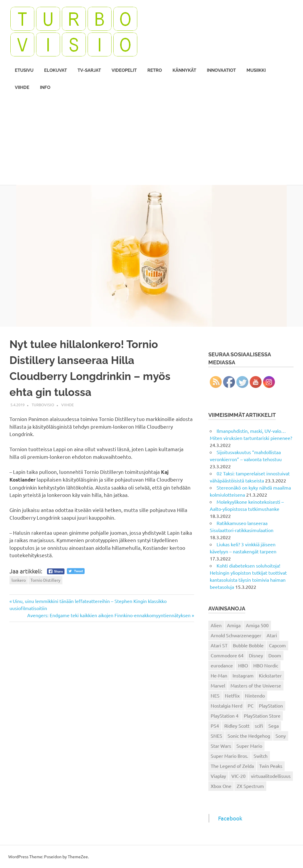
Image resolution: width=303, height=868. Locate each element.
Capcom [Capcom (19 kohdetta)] (277, 645)
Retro (155, 70)
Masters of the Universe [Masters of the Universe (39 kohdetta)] (256, 685)
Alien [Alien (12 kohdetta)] (216, 625)
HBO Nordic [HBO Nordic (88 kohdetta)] (266, 665)
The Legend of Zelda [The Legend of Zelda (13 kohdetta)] (232, 766)
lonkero (19, 580)
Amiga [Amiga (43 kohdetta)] (234, 625)
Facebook (230, 818)
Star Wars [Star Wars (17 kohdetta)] (221, 746)
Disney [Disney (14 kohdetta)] (256, 655)
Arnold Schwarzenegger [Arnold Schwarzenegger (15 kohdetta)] (236, 635)
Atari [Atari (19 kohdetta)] (272, 635)
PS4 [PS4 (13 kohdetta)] (215, 726)
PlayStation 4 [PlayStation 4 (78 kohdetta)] (225, 716)
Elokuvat (55, 70)
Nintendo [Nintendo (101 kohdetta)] (255, 695)
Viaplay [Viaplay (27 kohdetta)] (218, 776)
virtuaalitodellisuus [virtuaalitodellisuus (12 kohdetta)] (271, 776)
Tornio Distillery (45, 580)
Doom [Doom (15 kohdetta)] (275, 655)
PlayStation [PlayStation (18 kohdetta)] (271, 706)
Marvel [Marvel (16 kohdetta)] (218, 685)
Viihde (22, 87)
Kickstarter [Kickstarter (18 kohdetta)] (270, 675)
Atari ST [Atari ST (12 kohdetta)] (219, 645)
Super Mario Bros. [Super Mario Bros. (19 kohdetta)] (229, 756)
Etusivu (24, 70)
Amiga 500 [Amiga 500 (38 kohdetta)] (257, 625)
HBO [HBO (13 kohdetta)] (243, 665)
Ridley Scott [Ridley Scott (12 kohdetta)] (237, 726)
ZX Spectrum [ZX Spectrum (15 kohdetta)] (250, 786)
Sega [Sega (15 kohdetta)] (274, 726)
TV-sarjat (89, 70)
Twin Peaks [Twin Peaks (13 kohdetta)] (271, 766)
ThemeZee (78, 856)
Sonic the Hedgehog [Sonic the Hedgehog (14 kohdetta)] (249, 736)
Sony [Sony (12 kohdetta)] (281, 736)
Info (45, 87)
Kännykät (184, 70)
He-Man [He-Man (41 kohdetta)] (219, 675)
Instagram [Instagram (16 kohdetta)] (243, 675)
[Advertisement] (151, 141)
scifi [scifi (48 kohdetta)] (259, 726)
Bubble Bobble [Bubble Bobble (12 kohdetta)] (248, 645)
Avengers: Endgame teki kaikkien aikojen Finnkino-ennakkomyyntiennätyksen (109, 615)
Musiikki (256, 70)
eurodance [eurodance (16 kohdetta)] (222, 665)
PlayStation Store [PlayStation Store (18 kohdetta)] (262, 716)
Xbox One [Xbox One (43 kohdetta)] (221, 786)
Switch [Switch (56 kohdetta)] (261, 756)
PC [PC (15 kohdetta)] (251, 706)
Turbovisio (43, 405)
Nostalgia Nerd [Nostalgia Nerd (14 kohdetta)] (227, 706)
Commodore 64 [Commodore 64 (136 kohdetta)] (227, 655)
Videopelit (124, 70)
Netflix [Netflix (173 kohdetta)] (232, 695)
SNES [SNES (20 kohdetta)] (216, 736)
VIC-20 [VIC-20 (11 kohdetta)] (238, 776)
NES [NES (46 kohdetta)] (215, 695)
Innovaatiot (221, 70)
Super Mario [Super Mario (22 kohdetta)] (249, 746)
